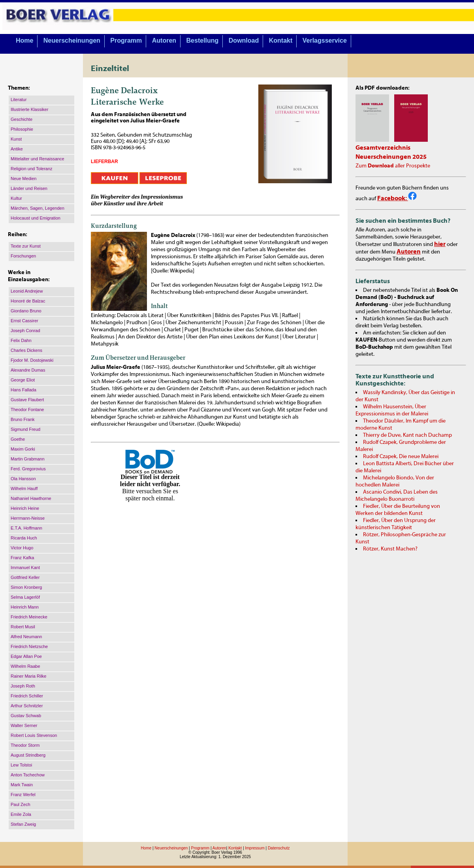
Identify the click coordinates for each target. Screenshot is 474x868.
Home (24, 40)
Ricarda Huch (24, 538)
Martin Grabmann (28, 459)
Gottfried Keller (25, 577)
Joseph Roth (23, 686)
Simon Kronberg (26, 587)
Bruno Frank (23, 419)
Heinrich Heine (25, 508)
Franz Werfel (23, 795)
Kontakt (281, 40)
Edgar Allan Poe (26, 656)
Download (244, 40)
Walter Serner (24, 725)
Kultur (16, 198)
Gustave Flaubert (27, 400)
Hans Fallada (24, 390)
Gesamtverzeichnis (383, 148)
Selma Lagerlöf (25, 597)
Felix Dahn (21, 340)
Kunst (16, 139)
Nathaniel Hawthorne (31, 498)
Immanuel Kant (25, 567)
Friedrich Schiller (27, 696)
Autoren (164, 40)
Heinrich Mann (25, 607)
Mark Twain (22, 785)
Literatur (19, 100)
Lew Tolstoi (21, 765)
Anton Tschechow (28, 775)
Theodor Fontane (27, 410)
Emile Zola (21, 814)
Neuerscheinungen (72, 40)
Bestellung (203, 40)
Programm (126, 40)
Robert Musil (23, 627)
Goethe (18, 439)
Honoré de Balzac (28, 301)
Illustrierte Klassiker (29, 109)
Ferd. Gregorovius (28, 469)
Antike (17, 149)
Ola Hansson (23, 479)
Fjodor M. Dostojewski (32, 360)
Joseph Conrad (25, 331)
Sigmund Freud (25, 429)
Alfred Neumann (26, 637)
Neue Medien (24, 178)
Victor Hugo (22, 548)
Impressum (255, 848)
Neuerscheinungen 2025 (391, 157)
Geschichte (22, 119)
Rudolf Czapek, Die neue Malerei (401, 457)
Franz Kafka (22, 558)
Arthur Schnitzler (27, 706)
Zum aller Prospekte (393, 166)
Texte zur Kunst (26, 246)
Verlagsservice (325, 40)
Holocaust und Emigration (36, 218)
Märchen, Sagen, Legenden (38, 208)
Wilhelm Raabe (25, 666)
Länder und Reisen (29, 188)
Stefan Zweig (23, 824)
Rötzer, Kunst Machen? (390, 549)
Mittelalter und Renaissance (38, 159)
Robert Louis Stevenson (34, 735)
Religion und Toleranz (32, 169)
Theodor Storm (25, 745)
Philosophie (22, 129)
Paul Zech (21, 804)
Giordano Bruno (26, 311)
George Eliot (23, 380)
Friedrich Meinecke (29, 617)
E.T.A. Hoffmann (26, 528)
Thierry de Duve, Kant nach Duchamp (407, 435)
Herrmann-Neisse (28, 518)
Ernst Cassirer (24, 321)
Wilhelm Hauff (24, 488)
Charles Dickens (26, 350)
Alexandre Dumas (28, 370)
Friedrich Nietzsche (29, 646)
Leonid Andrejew (27, 291)
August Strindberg (28, 755)
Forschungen (23, 256)
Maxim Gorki (23, 449)
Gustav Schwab (26, 716)
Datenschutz (279, 848)
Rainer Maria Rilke (28, 676)
